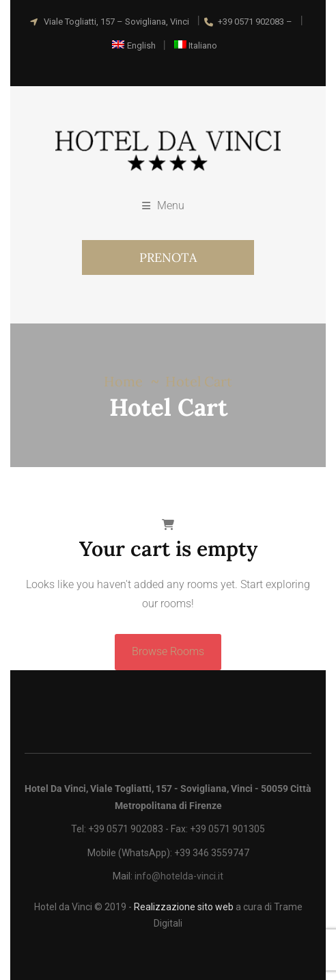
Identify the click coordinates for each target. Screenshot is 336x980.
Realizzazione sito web (184, 907)
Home (123, 381)
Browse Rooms (168, 651)
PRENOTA (168, 257)
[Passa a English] (134, 45)
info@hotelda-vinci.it (179, 876)
